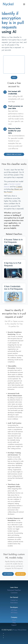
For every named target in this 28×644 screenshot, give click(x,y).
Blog (14, 623)
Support (14, 625)
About (14, 620)
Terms (25, 630)
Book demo (20, 574)
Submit (14, 77)
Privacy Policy (17, 630)
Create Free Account (14, 154)
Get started (8, 574)
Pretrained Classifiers (14, 590)
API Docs (14, 610)
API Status (14, 613)
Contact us (14, 600)
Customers (14, 593)
